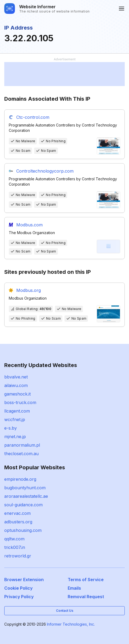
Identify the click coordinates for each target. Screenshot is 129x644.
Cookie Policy (18, 588)
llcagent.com (17, 411)
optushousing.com (23, 530)
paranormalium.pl (22, 445)
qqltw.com (14, 539)
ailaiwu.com (16, 385)
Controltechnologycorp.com (45, 171)
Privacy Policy (19, 597)
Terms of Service (86, 580)
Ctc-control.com (33, 117)
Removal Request (86, 597)
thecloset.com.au (21, 454)
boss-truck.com (20, 402)
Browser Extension (24, 580)
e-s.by (11, 428)
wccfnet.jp (15, 419)
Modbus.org (29, 290)
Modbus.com (29, 225)
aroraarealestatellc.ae (26, 496)
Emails (74, 588)
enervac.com (17, 513)
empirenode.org (20, 479)
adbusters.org (18, 522)
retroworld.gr (18, 556)
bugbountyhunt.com (25, 488)
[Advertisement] (64, 74)
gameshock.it (17, 394)
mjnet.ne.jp (15, 437)
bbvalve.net (16, 377)
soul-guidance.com (23, 505)
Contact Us (65, 611)
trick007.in (15, 547)
